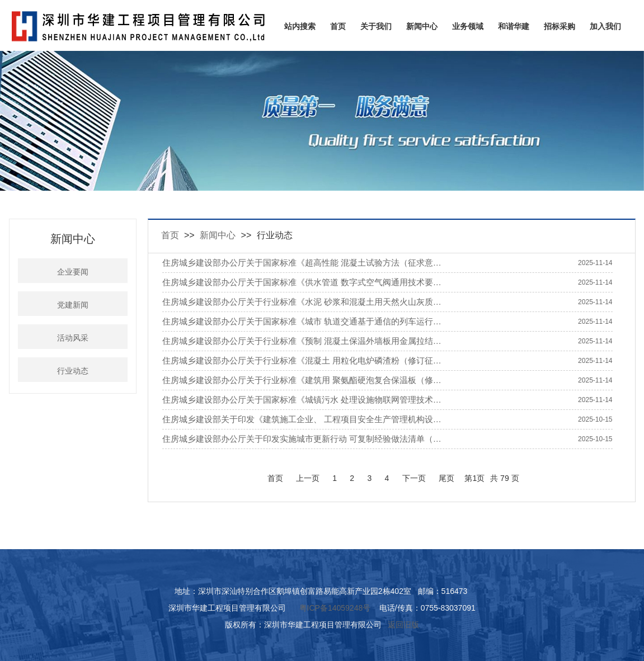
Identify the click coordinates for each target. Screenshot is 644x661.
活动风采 (73, 338)
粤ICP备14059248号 (335, 608)
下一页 (414, 478)
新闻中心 (422, 26)
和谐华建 (514, 26)
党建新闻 (73, 305)
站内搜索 (300, 26)
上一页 (308, 478)
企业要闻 (73, 272)
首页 (338, 26)
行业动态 (73, 371)
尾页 (446, 478)
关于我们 (376, 26)
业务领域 (468, 26)
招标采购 (560, 26)
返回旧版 (403, 625)
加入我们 (605, 26)
